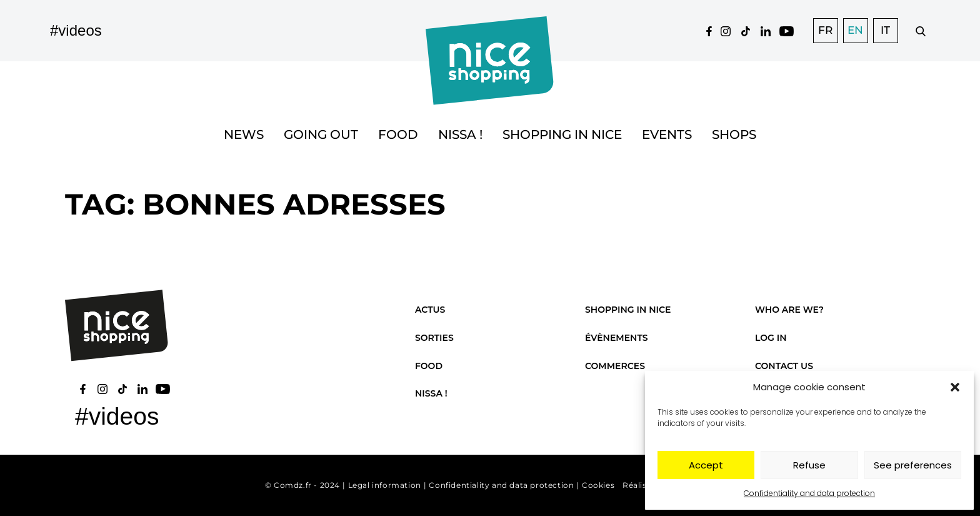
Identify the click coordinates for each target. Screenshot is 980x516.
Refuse (809, 465)
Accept (706, 465)
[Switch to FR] (826, 31)
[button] (955, 387)
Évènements (617, 338)
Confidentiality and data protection (809, 493)
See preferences (913, 465)
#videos (76, 30)
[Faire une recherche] (921, 31)
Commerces (615, 366)
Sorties (434, 338)
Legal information (385, 485)
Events (667, 134)
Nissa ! (460, 134)
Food (398, 134)
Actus (430, 310)
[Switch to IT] (886, 31)
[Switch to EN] (856, 31)
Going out (321, 134)
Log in (771, 338)
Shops (734, 134)
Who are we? (789, 310)
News (244, 134)
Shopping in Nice (562, 134)
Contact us (784, 366)
